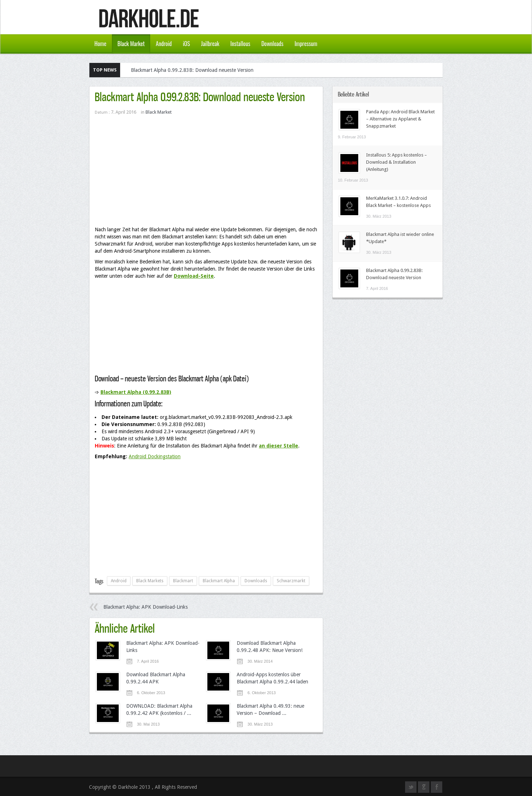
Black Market (131, 44)
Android (164, 44)
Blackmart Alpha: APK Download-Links (146, 607)
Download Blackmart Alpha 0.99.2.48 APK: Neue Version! (270, 647)
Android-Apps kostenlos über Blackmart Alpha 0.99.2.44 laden (272, 678)
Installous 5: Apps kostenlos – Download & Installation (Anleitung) (396, 162)
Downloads (272, 44)
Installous (240, 44)
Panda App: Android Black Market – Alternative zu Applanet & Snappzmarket (400, 119)
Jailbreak (210, 44)
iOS (186, 44)
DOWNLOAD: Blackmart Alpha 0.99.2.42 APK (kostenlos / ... (159, 710)
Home (100, 44)
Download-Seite (194, 276)
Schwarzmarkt (291, 581)
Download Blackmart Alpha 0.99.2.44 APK (156, 678)
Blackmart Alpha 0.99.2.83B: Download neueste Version (192, 70)
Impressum (306, 44)
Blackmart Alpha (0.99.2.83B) (136, 392)
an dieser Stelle (279, 446)
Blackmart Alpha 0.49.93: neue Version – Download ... (270, 710)
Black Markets (150, 581)
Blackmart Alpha (219, 581)
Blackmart (183, 581)
